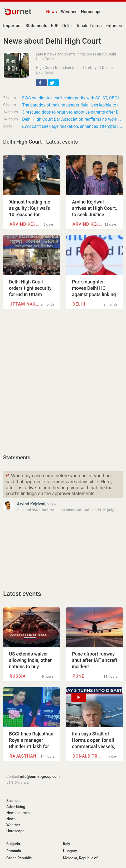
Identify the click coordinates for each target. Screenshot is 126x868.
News (51, 12)
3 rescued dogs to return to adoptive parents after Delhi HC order (72, 112)
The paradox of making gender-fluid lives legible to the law (72, 105)
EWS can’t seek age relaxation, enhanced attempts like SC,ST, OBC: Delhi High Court (72, 126)
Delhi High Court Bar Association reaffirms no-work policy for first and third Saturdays (72, 119)
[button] (41, 83)
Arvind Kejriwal (25, 224)
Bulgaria (13, 844)
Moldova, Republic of (80, 858)
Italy (67, 844)
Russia (18, 676)
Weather (69, 12)
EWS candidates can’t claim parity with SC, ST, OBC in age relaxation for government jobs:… (72, 98)
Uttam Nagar (25, 304)
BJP (55, 26)
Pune (78, 676)
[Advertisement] (63, 384)
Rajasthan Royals (25, 756)
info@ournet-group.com (40, 776)
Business (14, 801)
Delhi (67, 26)
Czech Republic (19, 858)
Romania (14, 851)
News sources (18, 813)
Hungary (70, 851)
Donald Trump (89, 26)
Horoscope (91, 12)
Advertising (16, 807)
